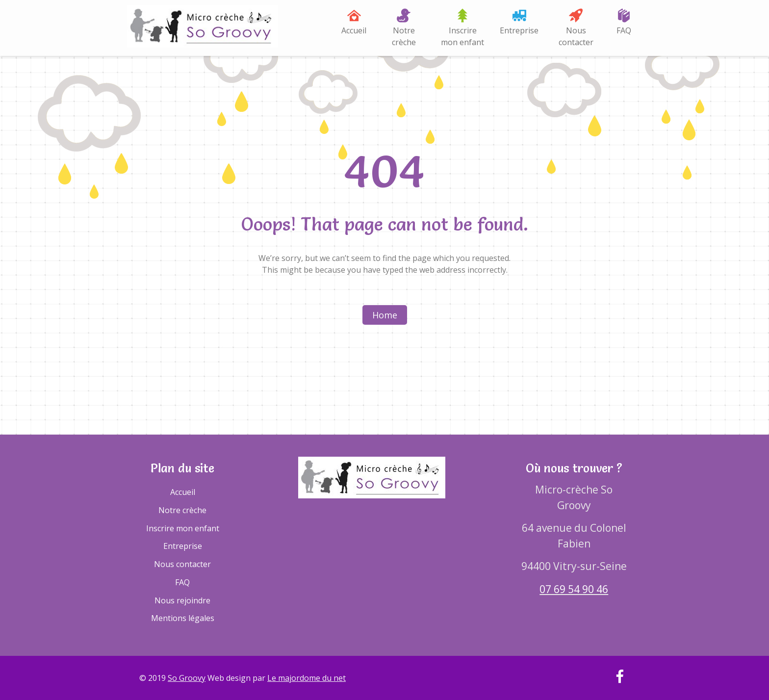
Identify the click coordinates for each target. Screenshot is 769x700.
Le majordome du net (307, 678)
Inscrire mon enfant (462, 36)
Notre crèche (404, 36)
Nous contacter (576, 36)
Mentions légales (183, 618)
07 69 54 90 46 (574, 589)
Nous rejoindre (182, 600)
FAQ (624, 30)
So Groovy (187, 678)
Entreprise (519, 30)
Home (385, 315)
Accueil (354, 30)
